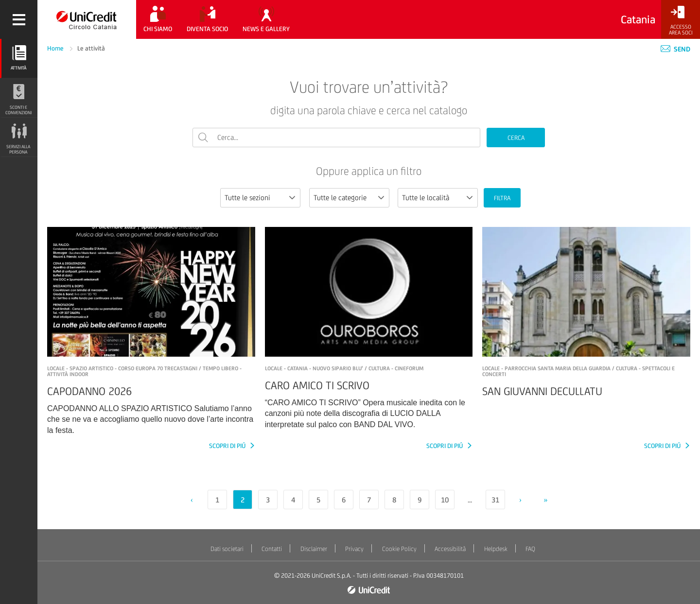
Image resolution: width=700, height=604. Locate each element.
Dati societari (227, 549)
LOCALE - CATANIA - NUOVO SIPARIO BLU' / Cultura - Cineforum (344, 368)
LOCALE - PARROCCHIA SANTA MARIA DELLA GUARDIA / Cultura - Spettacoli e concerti (578, 371)
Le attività (91, 48)
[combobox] (260, 198)
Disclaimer (314, 549)
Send (675, 49)
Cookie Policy (399, 549)
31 (495, 500)
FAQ (530, 549)
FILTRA (502, 198)
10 (445, 500)
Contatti (272, 549)
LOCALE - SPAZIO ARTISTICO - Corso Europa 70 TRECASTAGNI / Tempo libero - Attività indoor (144, 371)
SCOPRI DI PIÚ (228, 446)
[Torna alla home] (87, 19)
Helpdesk (496, 549)
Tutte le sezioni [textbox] (247, 198)
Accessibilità (450, 549)
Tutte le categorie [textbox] (340, 198)
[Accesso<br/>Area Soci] (681, 21)
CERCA (516, 138)
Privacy (354, 549)
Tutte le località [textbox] (426, 198)
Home (56, 48)
